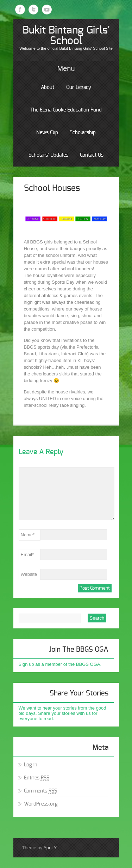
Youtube (47, 10)
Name (28, 535)
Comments (40, 791)
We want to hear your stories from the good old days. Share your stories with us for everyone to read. (62, 713)
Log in (31, 765)
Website (29, 574)
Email (27, 554)
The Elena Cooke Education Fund (66, 110)
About (48, 88)
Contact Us (92, 155)
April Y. (50, 848)
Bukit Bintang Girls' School (66, 36)
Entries (37, 778)
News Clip (47, 133)
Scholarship (83, 133)
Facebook (20, 10)
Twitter (33, 10)
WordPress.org (41, 804)
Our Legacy (79, 88)
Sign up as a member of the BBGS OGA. (60, 664)
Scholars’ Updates (48, 155)
